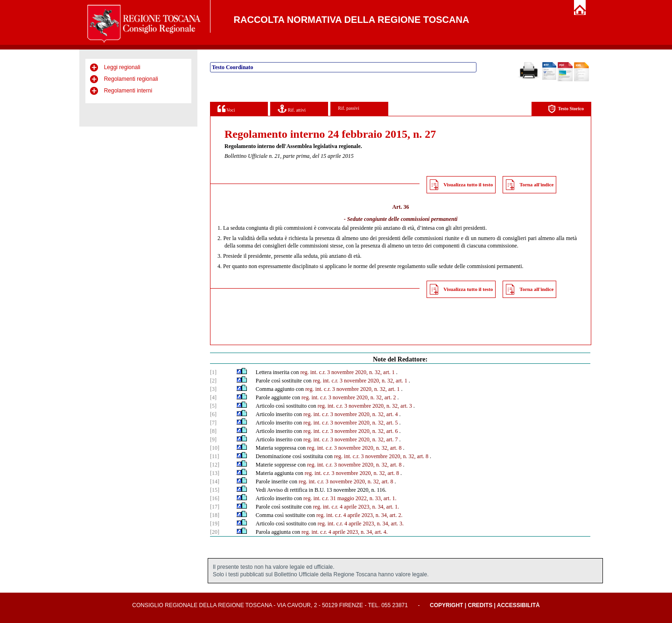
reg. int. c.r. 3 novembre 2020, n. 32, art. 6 (350, 431)
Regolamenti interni (128, 91)
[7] (213, 423)
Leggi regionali (122, 67)
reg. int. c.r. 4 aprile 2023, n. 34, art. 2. (360, 515)
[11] (215, 456)
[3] (213, 389)
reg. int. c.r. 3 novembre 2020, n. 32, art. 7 (350, 439)
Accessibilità (518, 605)
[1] (213, 372)
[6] (213, 414)
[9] (213, 439)
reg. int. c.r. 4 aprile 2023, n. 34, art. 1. (356, 507)
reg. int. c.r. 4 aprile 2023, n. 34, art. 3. (360, 524)
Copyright (446, 605)
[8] (213, 431)
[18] (215, 515)
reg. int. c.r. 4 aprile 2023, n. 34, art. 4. (345, 532)
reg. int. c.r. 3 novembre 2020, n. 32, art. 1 (347, 372)
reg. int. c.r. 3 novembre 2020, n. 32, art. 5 (350, 423)
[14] (215, 481)
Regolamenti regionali (131, 79)
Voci (226, 109)
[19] (215, 524)
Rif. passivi (349, 108)
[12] (215, 465)
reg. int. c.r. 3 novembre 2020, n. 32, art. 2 (349, 397)
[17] (215, 507)
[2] (213, 381)
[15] (215, 490)
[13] (215, 473)
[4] (213, 397)
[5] (213, 406)
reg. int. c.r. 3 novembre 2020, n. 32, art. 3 (364, 406)
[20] (215, 532)
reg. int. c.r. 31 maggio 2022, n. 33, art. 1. (350, 498)
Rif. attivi (292, 109)
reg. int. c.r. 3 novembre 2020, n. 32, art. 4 (350, 414)
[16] (215, 498)
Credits (480, 605)
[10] (215, 448)
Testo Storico (566, 109)
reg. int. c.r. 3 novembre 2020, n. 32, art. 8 (354, 448)
